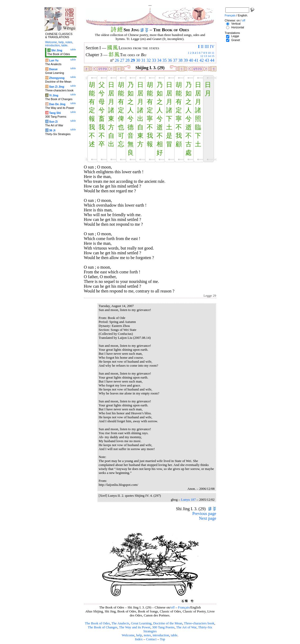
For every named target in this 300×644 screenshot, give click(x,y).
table (174, 635)
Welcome (128, 635)
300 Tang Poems (163, 627)
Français (184, 607)
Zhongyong (57, 78)
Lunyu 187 (189, 500)
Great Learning (141, 623)
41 (196, 60)
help (139, 635)
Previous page (204, 514)
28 (128, 60)
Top (163, 639)
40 (191, 60)
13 (205, 56)
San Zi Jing (57, 87)
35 (165, 60)
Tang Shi (55, 113)
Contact (151, 639)
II (202, 46)
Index (139, 639)
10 (209, 53)
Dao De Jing (57, 104)
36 (170, 60)
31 (144, 60)
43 (207, 60)
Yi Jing (54, 95)
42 (202, 60)
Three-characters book (199, 623)
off (173, 607)
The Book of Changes (102, 627)
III (207, 46)
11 (213, 53)
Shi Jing (57, 50)
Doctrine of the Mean (168, 623)
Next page (207, 518)
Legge (235, 36)
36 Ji (52, 130)
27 (122, 60)
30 (138, 60)
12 (202, 56)
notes (147, 635)
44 (212, 60)
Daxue (53, 69)
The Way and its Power (135, 627)
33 (154, 60)
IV (212, 46)
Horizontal (238, 27)
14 (209, 56)
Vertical (236, 24)
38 (181, 60)
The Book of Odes (97, 623)
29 (133, 60)
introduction (161, 635)
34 (159, 60)
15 (213, 56)
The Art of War (186, 627)
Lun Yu (54, 60)
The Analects (120, 623)
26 (117, 60)
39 (186, 60)
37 (175, 60)
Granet (236, 40)
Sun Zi (53, 122)
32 (149, 60)
